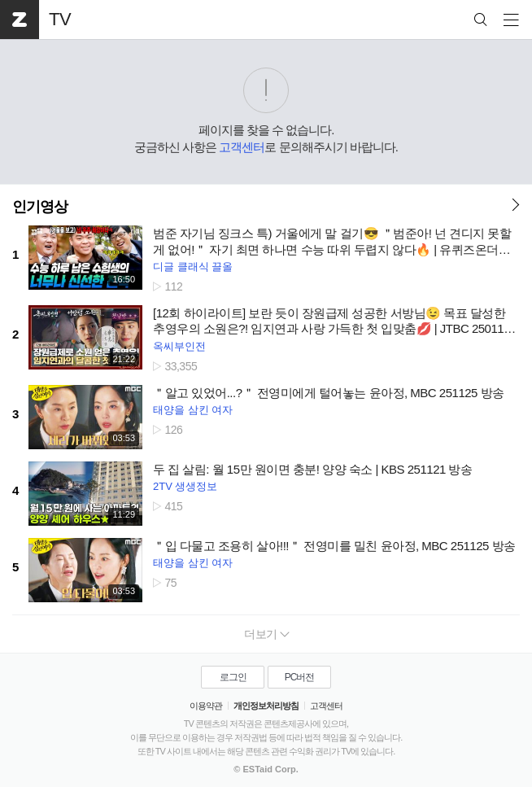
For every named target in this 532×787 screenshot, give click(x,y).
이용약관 (206, 706)
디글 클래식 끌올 (193, 267)
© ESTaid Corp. (266, 769)
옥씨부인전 (179, 346)
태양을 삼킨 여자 (193, 410)
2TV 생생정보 (185, 486)
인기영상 (40, 207)
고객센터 (242, 147)
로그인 (233, 677)
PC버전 (300, 677)
